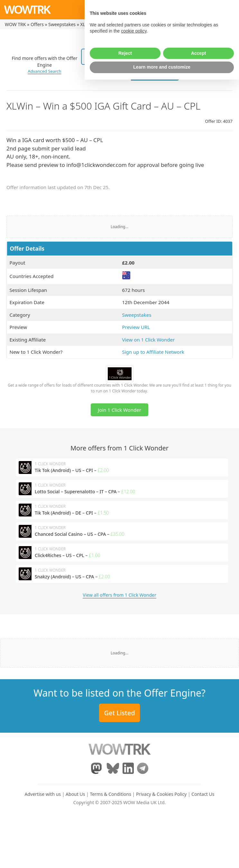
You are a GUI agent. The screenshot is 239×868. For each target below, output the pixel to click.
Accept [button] (199, 842)
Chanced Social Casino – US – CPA (70, 534)
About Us (75, 794)
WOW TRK (15, 24)
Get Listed (119, 713)
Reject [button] (125, 842)
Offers (37, 24)
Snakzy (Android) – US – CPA (64, 577)
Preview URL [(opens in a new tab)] (136, 327)
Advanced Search (44, 71)
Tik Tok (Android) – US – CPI (64, 470)
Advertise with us (43, 794)
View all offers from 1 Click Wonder (119, 595)
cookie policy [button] (134, 819)
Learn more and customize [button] (162, 855)
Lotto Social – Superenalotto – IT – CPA (76, 492)
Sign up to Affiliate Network (153, 352)
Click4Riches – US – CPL (60, 555)
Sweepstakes (62, 24)
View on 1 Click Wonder (149, 340)
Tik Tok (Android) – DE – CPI (64, 513)
